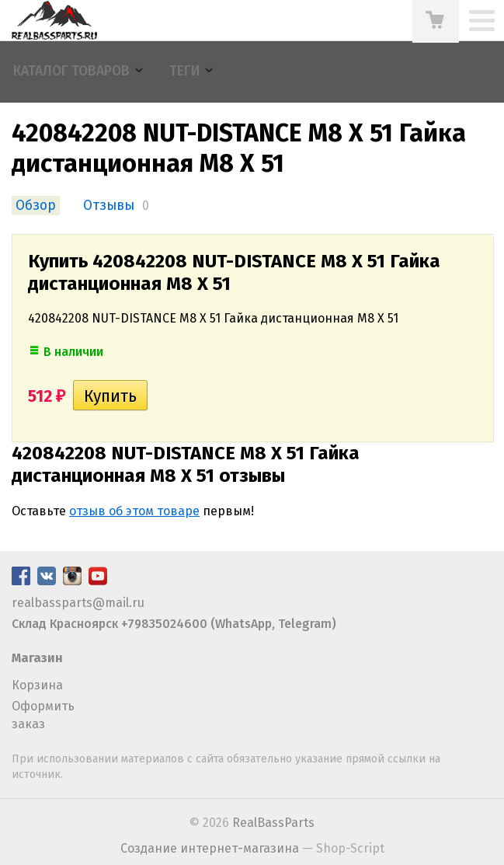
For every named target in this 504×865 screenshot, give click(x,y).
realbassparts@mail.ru (78, 603)
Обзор (36, 206)
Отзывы (109, 206)
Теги (184, 71)
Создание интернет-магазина (210, 848)
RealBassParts (273, 823)
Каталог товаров (71, 71)
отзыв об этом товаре (134, 511)
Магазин (37, 658)
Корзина (37, 685)
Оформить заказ (43, 715)
